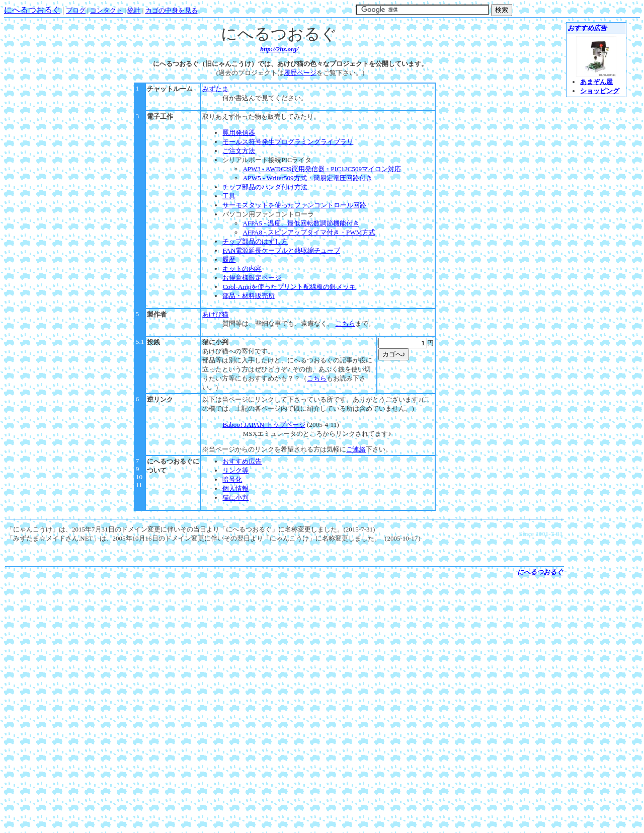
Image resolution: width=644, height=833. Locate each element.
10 (139, 477)
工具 (229, 196)
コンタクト (106, 10)
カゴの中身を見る (172, 10)
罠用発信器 (239, 133)
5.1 (140, 342)
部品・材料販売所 (249, 296)
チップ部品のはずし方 (255, 241)
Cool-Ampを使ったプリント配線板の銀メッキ (289, 287)
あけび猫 (215, 314)
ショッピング (600, 91)
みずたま (215, 89)
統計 (134, 10)
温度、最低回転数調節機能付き (301, 223)
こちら (345, 323)
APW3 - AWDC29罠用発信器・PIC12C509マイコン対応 (322, 169)
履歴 (229, 259)
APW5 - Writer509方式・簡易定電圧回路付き (307, 178)
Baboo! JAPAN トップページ (264, 425)
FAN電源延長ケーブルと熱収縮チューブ (281, 250)
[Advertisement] (285, 593)
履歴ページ (300, 73)
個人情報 (235, 488)
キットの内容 (242, 269)
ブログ (76, 10)
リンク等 (235, 470)
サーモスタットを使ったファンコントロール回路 (294, 205)
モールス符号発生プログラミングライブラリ (288, 142)
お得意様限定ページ (252, 278)
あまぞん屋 (596, 82)
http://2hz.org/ (279, 49)
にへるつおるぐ (32, 10)
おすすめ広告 (242, 461)
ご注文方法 (239, 151)
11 (139, 485)
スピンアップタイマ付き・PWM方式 (309, 232)
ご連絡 (356, 449)
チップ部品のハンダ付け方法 (265, 187)
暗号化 (232, 479)
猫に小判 (215, 342)
